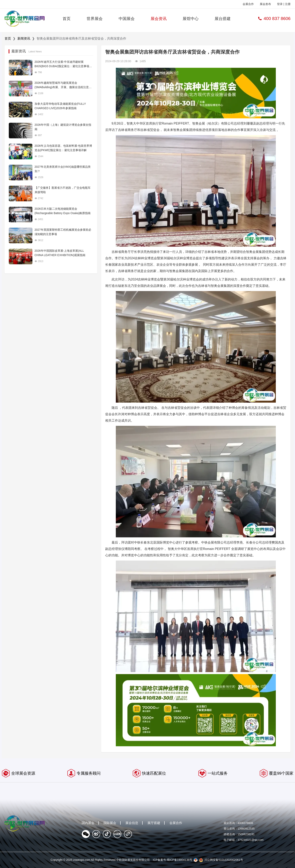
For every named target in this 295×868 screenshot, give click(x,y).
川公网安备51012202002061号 (224, 860)
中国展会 (127, 19)
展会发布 (265, 4)
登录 (280, 4)
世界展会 (95, 19)
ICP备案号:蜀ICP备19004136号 (172, 860)
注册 (288, 4)
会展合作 (248, 4)
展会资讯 (159, 19)
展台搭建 (223, 19)
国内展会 (88, 823)
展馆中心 (191, 19)
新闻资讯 (24, 38)
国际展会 (110, 823)
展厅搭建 (154, 823)
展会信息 (132, 823)
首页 (67, 19)
